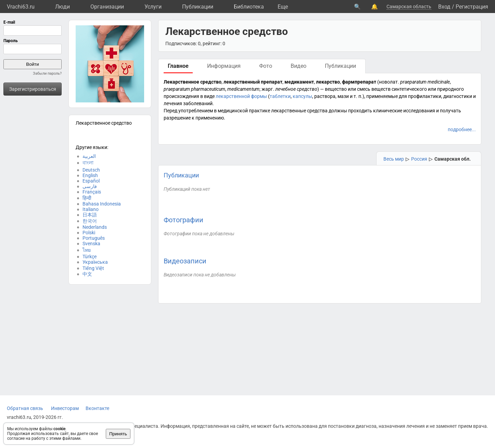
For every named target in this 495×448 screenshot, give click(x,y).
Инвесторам (65, 408)
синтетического (409, 89)
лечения (173, 103)
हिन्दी (87, 198)
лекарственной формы (241, 96)
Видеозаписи (185, 261)
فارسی (90, 186)
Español (91, 181)
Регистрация (472, 7)
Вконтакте (97, 408)
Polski (89, 233)
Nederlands (95, 227)
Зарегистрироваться (33, 89)
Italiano (91, 209)
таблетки (280, 96)
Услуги (153, 7)
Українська (95, 262)
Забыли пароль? (47, 73)
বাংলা (88, 163)
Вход (444, 7)
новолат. (389, 82)
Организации (107, 7)
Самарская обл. (453, 159)
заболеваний (198, 103)
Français (92, 192)
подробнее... (462, 129)
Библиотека (249, 7)
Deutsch (91, 170)
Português (94, 238)
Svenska (91, 244)
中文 (87, 274)
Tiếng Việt (93, 268)
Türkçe (90, 257)
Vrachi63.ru (21, 7)
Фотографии (183, 220)
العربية (89, 156)
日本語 (90, 215)
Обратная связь (25, 408)
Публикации (198, 7)
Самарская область (409, 7)
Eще (283, 7)
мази (343, 96)
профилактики (425, 96)
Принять (118, 434)
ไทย (87, 250)
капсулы (302, 96)
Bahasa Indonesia (102, 204)
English (90, 175)
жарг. (268, 89)
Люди (62, 7)
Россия (419, 159)
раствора (325, 96)
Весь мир (394, 159)
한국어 (90, 221)
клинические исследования (404, 111)
